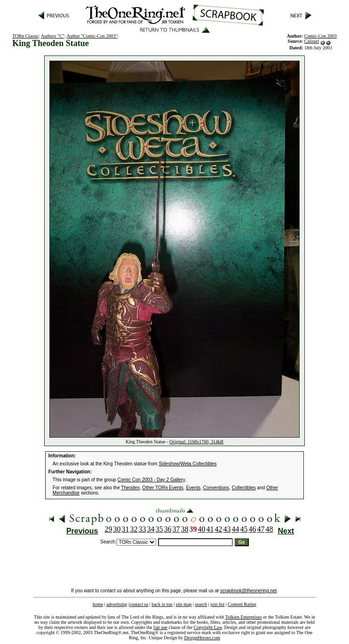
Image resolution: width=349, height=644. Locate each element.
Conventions (216, 488)
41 (210, 529)
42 (219, 529)
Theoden (130, 488)
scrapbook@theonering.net (248, 591)
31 (126, 529)
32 (134, 529)
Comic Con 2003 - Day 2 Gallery (151, 480)
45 (244, 529)
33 (143, 529)
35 (159, 529)
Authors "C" (53, 36)
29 (109, 529)
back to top (162, 604)
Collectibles (244, 488)
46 (253, 529)
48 (270, 529)
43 (227, 529)
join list (217, 604)
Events (193, 488)
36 (168, 529)
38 (185, 529)
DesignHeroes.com (202, 638)
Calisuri (312, 41)
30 (117, 529)
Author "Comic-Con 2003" (92, 36)
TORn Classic (25, 36)
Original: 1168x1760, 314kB (196, 442)
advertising (117, 604)
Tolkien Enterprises (244, 617)
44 (236, 529)
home (98, 604)
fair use (160, 627)
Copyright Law (208, 627)
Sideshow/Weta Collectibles (187, 464)
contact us (139, 604)
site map (184, 604)
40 (202, 529)
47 (261, 529)
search (201, 604)
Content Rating (242, 604)
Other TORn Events (163, 488)
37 (176, 529)
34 (151, 529)
